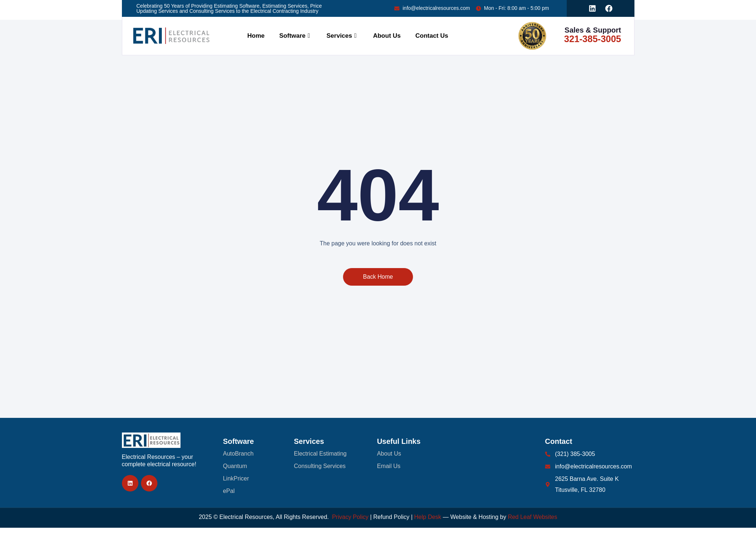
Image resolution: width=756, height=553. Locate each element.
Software (296, 36)
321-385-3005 (593, 39)
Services (342, 36)
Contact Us (432, 36)
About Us (387, 36)
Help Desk (428, 517)
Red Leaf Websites (532, 517)
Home (256, 36)
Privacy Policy (350, 517)
